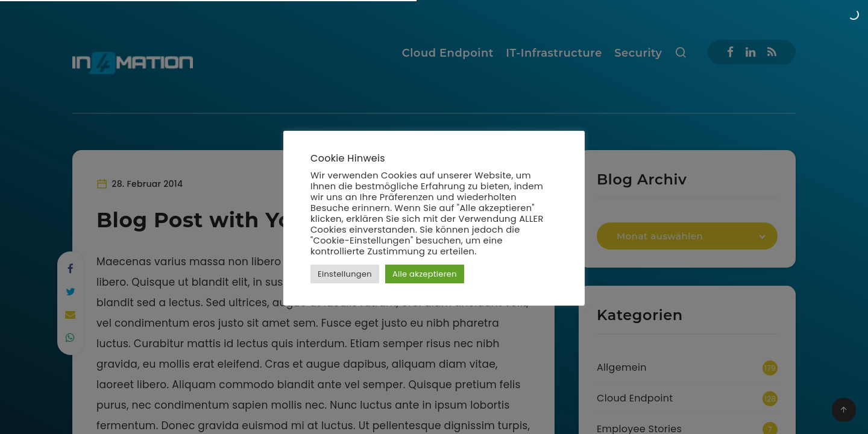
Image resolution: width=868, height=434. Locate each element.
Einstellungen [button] (345, 274)
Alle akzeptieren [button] (425, 274)
